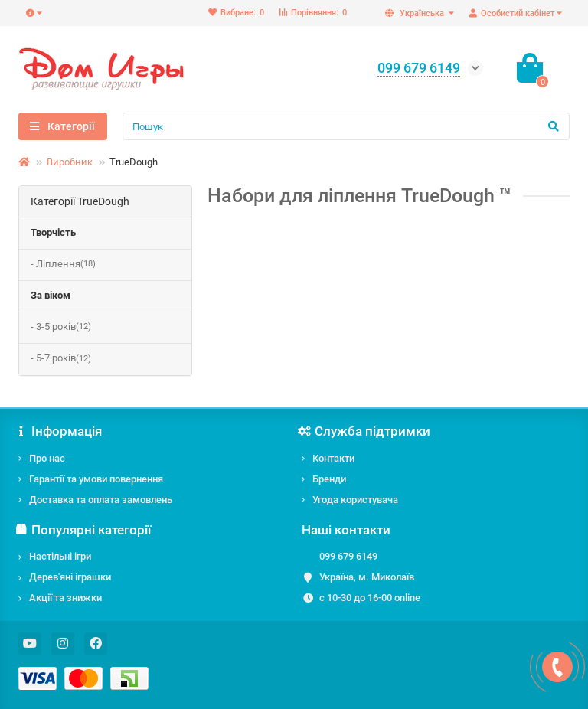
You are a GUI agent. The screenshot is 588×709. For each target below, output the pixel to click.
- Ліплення (63, 265)
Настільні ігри (60, 556)
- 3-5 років (61, 327)
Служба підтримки (366, 431)
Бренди (329, 479)
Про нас (47, 458)
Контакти (333, 458)
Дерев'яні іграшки (70, 577)
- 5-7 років (61, 359)
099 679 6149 (348, 556)
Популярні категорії (85, 530)
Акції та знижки (65, 598)
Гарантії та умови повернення (96, 479)
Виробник (70, 162)
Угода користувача (355, 500)
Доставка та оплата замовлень (101, 500)
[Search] (346, 126)
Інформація (60, 431)
